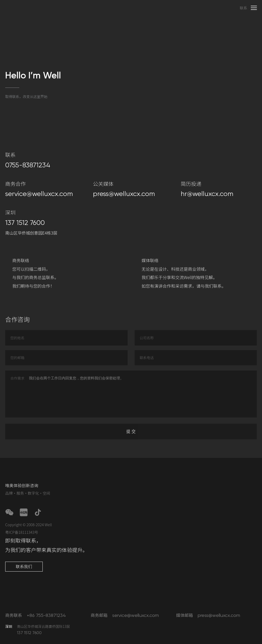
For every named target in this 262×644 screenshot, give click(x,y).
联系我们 (24, 566)
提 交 (131, 436)
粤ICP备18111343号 (22, 532)
